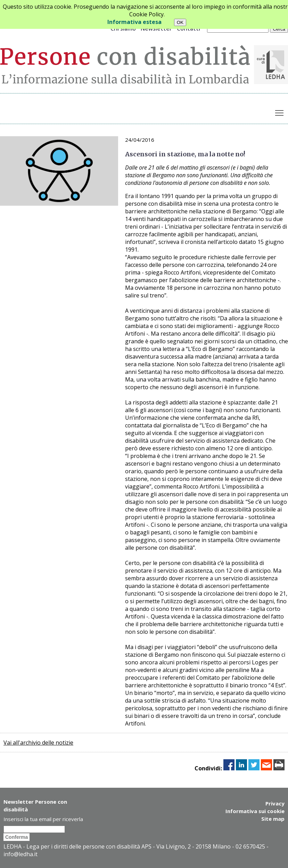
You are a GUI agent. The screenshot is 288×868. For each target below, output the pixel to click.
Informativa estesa (134, 22)
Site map (273, 819)
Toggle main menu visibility (280, 112)
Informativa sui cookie (255, 811)
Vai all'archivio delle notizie (38, 743)
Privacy (275, 803)
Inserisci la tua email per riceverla (43, 819)
